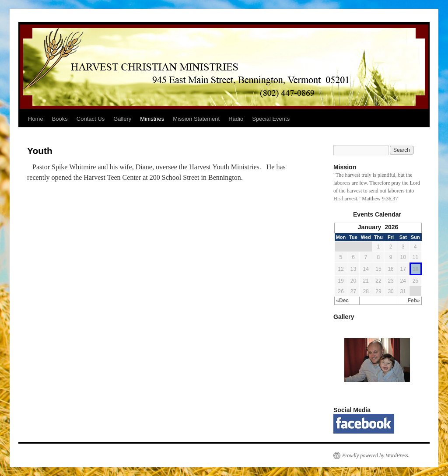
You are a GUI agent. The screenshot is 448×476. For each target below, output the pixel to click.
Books (60, 119)
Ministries (152, 119)
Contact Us (91, 119)
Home (36, 119)
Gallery (122, 119)
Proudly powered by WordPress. (376, 455)
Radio (236, 119)
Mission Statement (196, 119)
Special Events (271, 119)
